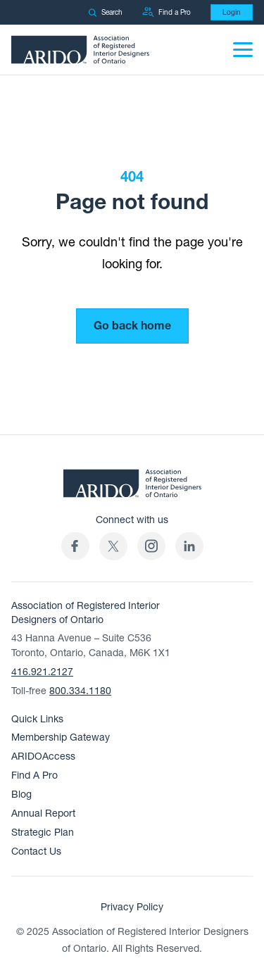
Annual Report (43, 813)
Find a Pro (166, 12)
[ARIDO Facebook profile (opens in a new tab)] (75, 546)
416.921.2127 (42, 672)
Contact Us (36, 852)
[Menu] (243, 50)
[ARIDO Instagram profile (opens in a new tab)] (151, 546)
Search (105, 12)
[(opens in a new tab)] (113, 546)
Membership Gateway (61, 737)
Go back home (132, 326)
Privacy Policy (132, 907)
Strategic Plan (43, 833)
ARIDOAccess (43, 756)
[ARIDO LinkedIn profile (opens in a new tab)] (189, 546)
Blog (21, 794)
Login (232, 12)
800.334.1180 (80, 691)
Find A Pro (34, 775)
